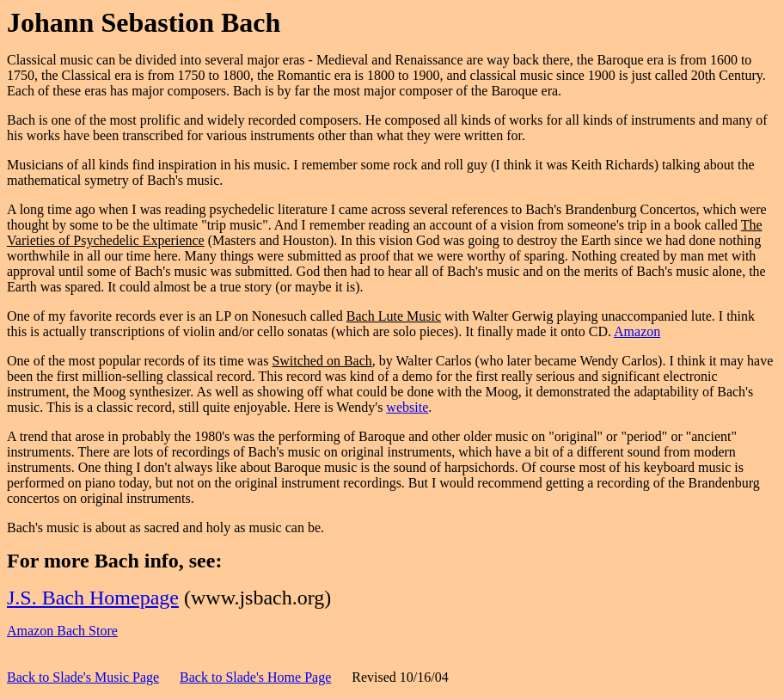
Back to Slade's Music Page (83, 677)
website (407, 407)
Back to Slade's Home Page (255, 677)
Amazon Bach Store (62, 631)
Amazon (637, 331)
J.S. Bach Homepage (93, 598)
